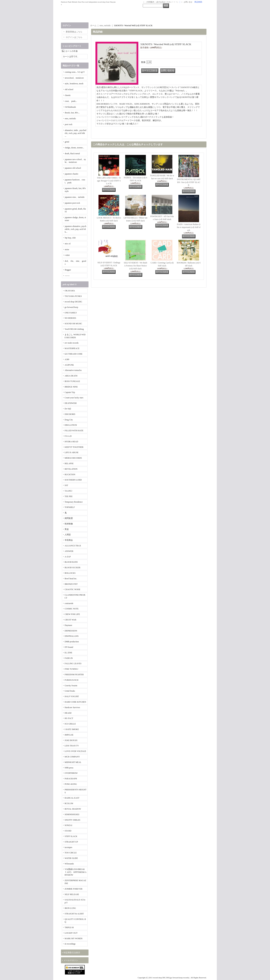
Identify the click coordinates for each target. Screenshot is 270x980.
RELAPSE (69, 463)
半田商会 (69, 540)
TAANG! (68, 491)
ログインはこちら (74, 37)
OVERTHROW (71, 773)
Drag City (69, 420)
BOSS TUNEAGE (72, 381)
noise (67, 249)
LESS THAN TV (72, 746)
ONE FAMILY (71, 313)
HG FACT (69, 718)
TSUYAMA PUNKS (73, 296)
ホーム (93, 25)
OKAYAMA (70, 291)
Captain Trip (70, 392)
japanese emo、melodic (75, 197)
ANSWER (69, 551)
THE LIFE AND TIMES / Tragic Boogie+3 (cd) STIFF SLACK (109, 181)
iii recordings (70, 944)
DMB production (72, 642)
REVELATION (71, 469)
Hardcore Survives (72, 707)
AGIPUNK (69, 365)
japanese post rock (72, 203)
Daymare (68, 625)
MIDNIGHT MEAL (73, 762)
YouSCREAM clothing (74, 329)
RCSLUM (69, 803)
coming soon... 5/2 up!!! (75, 72)
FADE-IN (69, 658)
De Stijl (68, 409)
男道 (67, 529)
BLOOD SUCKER (72, 568)
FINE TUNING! (71, 669)
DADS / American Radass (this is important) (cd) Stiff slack (189, 227)
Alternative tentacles (73, 370)
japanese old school (73, 168)
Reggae (68, 270)
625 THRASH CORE (74, 354)
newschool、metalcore (74, 78)
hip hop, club (70, 238)
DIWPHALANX (72, 636)
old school (69, 89)
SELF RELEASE (72, 894)
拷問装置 (69, 518)
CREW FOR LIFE (72, 614)
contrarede (69, 603)
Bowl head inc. (71, 579)
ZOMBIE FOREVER (74, 889)
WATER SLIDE (71, 858)
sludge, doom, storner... (74, 148)
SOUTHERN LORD (73, 480)
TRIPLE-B (69, 927)
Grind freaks (70, 691)
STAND (68, 831)
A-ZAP (68, 557)
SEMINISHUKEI (72, 814)
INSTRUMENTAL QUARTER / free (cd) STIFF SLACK (189, 182)
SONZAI (68, 825)
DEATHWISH (71, 403)
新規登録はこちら (74, 32)
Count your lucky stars (74, 398)
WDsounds (69, 864)
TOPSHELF (70, 507)
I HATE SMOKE (72, 729)
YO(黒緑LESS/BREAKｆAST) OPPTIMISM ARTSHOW (76, 872)
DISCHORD (70, 414)
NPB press (69, 768)
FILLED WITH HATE (74, 431)
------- (67, 276)
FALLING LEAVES (73, 663)
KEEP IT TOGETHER (74, 447)
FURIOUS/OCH (71, 680)
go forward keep (71, 307)
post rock (69, 124)
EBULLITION (71, 425)
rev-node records (72, 343)
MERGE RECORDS (73, 458)
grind (67, 142)
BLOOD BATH (71, 562)
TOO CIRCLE (71, 853)
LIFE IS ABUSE (72, 452)
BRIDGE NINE (71, 387)
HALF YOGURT (72, 696)
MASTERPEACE (72, 348)
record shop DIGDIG (73, 302)
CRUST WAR (70, 620)
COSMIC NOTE (72, 609)
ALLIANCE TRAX (73, 546)
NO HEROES (70, 318)
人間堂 (68, 535)
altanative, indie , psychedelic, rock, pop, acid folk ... (76, 133)
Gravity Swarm (71, 686)
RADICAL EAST (72, 798)
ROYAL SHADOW (73, 809)
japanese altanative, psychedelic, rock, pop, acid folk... (76, 229)
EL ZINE (68, 653)
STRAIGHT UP (71, 842)
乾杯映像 (69, 524)
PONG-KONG (71, 784)
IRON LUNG (70, 908)
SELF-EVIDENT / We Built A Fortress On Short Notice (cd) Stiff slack (136, 266)
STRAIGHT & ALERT (74, 914)
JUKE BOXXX (71, 740)
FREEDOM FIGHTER (74, 675)
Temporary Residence (74, 502)
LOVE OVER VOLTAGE (75, 751)
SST (66, 485)
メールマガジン (71, 960)
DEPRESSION (71, 631)
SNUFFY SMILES (72, 820)
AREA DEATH (71, 376)
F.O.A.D (68, 436)
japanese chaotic (72, 174)
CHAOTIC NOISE (72, 589)
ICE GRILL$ (70, 724)
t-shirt (67, 255)
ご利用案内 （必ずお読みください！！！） (162, 2)
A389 (67, 359)
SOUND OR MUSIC (73, 324)
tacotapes (68, 847)
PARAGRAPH (71, 779)
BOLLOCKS (70, 573)
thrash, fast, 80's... (72, 113)
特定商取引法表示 (72, 953)
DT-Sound (69, 647)
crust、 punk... (71, 101)
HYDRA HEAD (71, 442)
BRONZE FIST (71, 584)
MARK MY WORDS (74, 938)
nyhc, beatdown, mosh (74, 84)
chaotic (68, 95)
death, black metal (72, 154)
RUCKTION (70, 474)
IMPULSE (69, 735)
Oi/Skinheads (70, 107)
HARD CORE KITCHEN (75, 702)
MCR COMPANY (72, 757)
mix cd (68, 244)
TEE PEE (69, 496)
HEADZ (68, 713)
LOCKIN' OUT (71, 933)
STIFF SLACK (71, 836)
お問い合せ (188, 2)
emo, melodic (70, 119)
